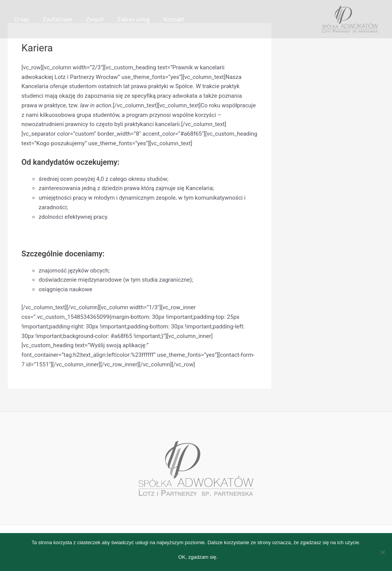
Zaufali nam (54, 19)
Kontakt (165, 19)
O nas (21, 19)
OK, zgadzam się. (198, 557)
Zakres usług (127, 19)
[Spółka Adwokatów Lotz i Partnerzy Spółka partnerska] (350, 19)
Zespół (90, 19)
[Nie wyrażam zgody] (382, 552)
